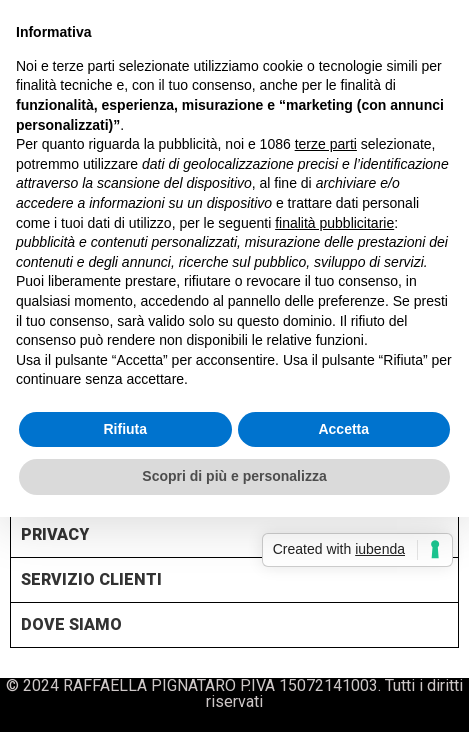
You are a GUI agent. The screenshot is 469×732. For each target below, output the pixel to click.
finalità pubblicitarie (334, 223)
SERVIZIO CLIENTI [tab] (91, 578)
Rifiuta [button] (125, 429)
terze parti (326, 144)
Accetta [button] (343, 429)
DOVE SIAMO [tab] (71, 623)
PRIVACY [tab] (55, 533)
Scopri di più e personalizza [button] (234, 476)
